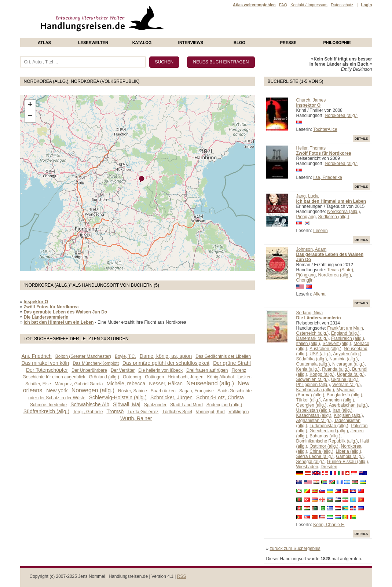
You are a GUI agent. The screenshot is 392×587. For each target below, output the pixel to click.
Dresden (329, 467)
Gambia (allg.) (350, 456)
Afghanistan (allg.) (314, 421)
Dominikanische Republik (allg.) (327, 441)
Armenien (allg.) (339, 400)
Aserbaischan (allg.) (348, 405)
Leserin (320, 231)
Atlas (44, 43)
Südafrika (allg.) (312, 359)
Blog (239, 43)
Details (361, 139)
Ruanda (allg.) (336, 369)
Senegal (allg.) (310, 462)
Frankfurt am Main (345, 328)
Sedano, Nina (310, 313)
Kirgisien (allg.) (348, 415)
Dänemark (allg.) (313, 338)
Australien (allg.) (325, 349)
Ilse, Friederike (328, 177)
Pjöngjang (306, 217)
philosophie (337, 43)
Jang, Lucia (307, 196)
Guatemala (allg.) (313, 364)
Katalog (142, 43)
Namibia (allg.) (343, 359)
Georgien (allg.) (312, 405)
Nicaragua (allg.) (348, 364)
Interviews (191, 43)
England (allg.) (345, 333)
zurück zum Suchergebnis (295, 549)
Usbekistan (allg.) (313, 410)
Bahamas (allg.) (325, 436)
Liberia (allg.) (349, 451)
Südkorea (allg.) (334, 217)
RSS (182, 576)
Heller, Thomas (311, 148)
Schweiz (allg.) (337, 344)
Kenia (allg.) (308, 369)
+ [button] (30, 105)
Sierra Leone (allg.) (315, 456)
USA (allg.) (320, 354)
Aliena (319, 294)
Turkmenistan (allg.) (329, 426)
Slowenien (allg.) (313, 379)
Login (367, 5)
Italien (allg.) (308, 344)
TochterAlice (325, 129)
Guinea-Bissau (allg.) (348, 462)
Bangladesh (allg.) (345, 395)
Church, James (311, 100)
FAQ (283, 5)
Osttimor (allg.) (324, 446)
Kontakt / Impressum (309, 5)
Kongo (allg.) (322, 374)
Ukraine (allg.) (345, 379)
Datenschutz (342, 5)
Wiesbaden (307, 467)
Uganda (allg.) (351, 374)
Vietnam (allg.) (346, 385)
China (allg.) (321, 451)
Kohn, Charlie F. (329, 525)
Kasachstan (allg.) (314, 415)
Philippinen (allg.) (313, 385)
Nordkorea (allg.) (341, 115)
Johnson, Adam (312, 249)
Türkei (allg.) (309, 400)
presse (288, 43)
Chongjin (305, 280)
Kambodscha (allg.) (315, 390)
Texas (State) (340, 270)
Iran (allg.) (342, 410)
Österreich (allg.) (313, 333)
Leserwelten (93, 43)
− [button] (30, 117)
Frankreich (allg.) (348, 338)
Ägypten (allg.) (347, 354)
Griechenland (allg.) (329, 431)
